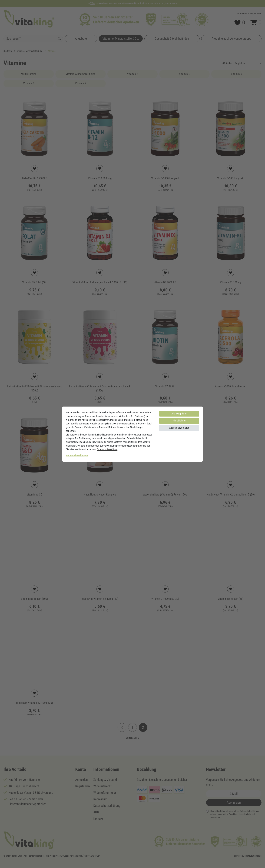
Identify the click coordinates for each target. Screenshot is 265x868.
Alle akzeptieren (179, 414)
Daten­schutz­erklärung (107, 449)
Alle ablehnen (179, 421)
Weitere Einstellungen (77, 455)
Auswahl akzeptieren (179, 428)
